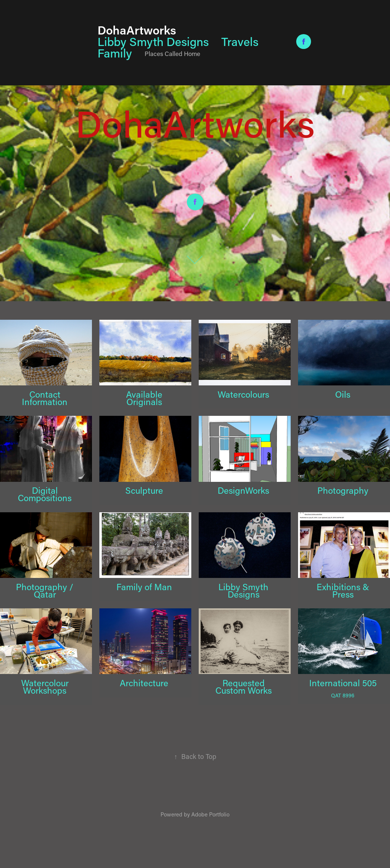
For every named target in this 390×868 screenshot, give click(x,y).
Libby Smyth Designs (153, 41)
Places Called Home (172, 53)
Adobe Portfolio (210, 814)
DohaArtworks (137, 30)
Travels (240, 41)
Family (115, 53)
